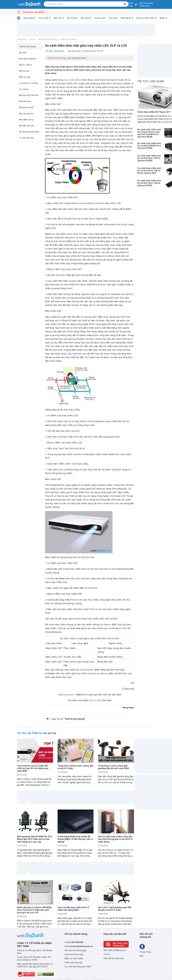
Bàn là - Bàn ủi (25, 65)
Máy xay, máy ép (26, 114)
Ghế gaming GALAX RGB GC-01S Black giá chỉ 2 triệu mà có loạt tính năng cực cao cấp (34, 839)
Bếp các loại (25, 77)
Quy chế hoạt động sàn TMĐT (78, 967)
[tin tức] (19, 18)
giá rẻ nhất (95, 700)
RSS (141, 956)
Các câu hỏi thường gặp (75, 950)
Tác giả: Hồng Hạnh (55, 51)
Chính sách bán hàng (74, 954)
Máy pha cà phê (26, 107)
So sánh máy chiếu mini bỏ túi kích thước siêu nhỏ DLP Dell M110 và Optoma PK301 (149, 133)
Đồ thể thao (72, 18)
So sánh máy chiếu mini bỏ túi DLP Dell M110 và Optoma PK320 (149, 146)
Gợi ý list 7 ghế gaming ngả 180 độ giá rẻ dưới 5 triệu (114, 909)
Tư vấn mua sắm (26, 138)
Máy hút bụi (24, 71)
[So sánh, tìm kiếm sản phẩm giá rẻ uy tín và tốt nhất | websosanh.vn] (29, 4)
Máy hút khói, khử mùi (29, 95)
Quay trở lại (68, 719)
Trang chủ (21, 39)
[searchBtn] (125, 4)
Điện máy (58, 18)
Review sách (100, 18)
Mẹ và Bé (85, 18)
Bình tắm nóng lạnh (28, 59)
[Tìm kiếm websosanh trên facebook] (142, 947)
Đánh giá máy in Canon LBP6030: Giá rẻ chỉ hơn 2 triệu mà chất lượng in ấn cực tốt (34, 910)
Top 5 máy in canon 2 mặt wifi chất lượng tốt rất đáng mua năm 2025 (33, 768)
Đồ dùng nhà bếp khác (29, 132)
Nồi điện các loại (26, 126)
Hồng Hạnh (128, 707)
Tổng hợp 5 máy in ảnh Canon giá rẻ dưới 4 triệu (75, 767)
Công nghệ (28, 18)
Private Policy (145, 952)
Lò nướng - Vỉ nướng (28, 83)
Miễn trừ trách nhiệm (74, 958)
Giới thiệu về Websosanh (115, 950)
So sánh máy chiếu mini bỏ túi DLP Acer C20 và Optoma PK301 (149, 183)
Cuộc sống (43, 18)
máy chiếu (70, 80)
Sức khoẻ (113, 18)
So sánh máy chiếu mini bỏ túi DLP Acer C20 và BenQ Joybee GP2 (149, 170)
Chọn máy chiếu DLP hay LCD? (154, 112)
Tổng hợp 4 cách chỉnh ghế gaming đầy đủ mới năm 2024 (113, 767)
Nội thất (23, 53)
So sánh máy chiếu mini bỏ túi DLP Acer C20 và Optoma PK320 (149, 158)
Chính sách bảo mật (74, 963)
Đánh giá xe (126, 18)
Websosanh (64, 695)
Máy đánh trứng (26, 120)
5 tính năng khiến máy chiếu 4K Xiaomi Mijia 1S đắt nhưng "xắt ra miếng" (75, 839)
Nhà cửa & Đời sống (145, 18)
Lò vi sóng (24, 89)
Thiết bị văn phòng (68, 39)
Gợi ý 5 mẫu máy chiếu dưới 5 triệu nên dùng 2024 (73, 909)
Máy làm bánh (25, 101)
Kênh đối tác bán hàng (114, 958)
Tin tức (32, 39)
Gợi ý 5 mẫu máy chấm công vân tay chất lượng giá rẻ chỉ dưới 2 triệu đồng (115, 839)
